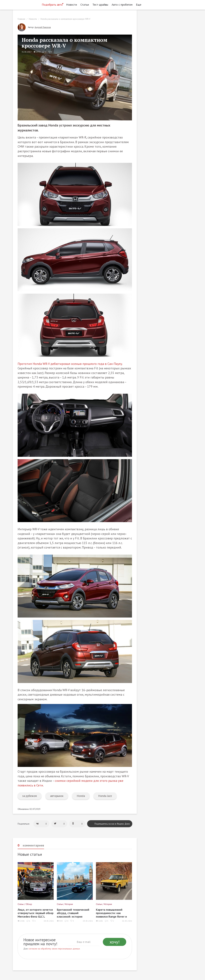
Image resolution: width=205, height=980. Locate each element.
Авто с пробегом (122, 5)
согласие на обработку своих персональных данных (54, 949)
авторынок (57, 796)
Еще (139, 5)
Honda (81, 796)
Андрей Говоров (43, 27)
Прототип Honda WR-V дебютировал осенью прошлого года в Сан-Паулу (70, 364)
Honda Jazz (105, 796)
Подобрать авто (52, 5)
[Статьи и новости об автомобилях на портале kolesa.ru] (26, 4)
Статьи (85, 5)
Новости (72, 5)
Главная (21, 19)
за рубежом (30, 796)
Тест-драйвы (100, 5)
